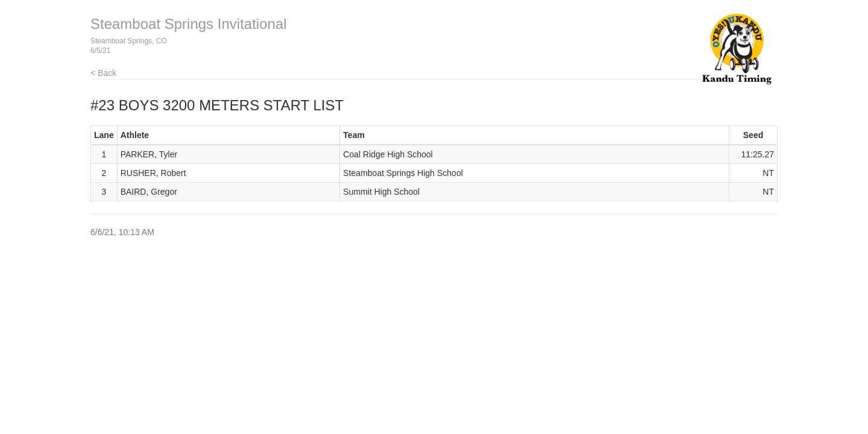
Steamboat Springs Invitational (189, 24)
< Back (103, 73)
